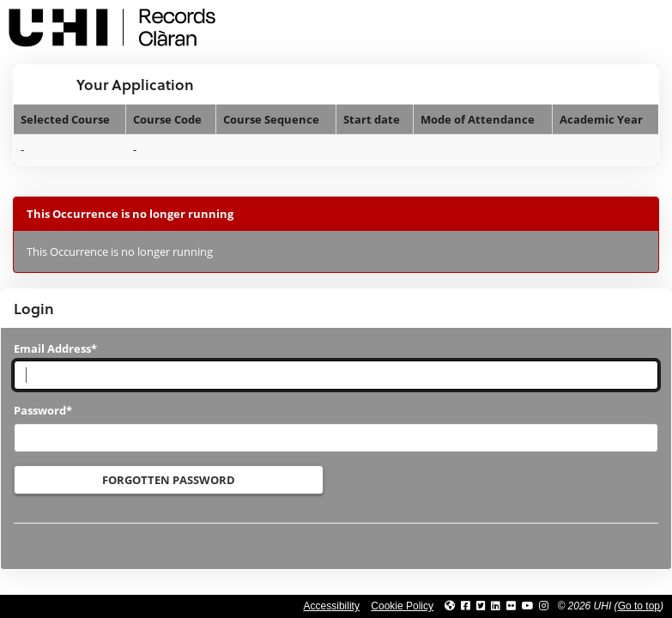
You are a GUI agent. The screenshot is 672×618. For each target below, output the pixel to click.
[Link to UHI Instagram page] (544, 606)
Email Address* (55, 348)
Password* (43, 410)
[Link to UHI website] (450, 606)
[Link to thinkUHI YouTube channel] (528, 606)
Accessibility (332, 606)
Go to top (639, 606)
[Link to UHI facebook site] (466, 606)
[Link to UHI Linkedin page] (496, 606)
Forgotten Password (169, 480)
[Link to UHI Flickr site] (511, 606)
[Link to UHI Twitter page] (481, 606)
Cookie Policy (402, 606)
